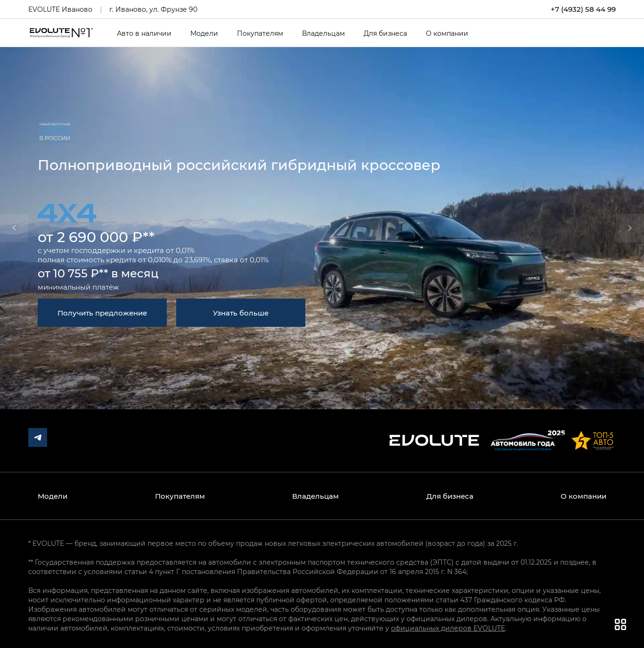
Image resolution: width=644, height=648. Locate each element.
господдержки (98, 250)
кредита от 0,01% (164, 250)
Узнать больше (241, 313)
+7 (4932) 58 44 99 (583, 9)
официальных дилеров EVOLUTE (448, 628)
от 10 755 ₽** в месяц (98, 273)
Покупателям (260, 33)
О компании (447, 33)
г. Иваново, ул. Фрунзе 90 (153, 9)
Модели (204, 33)
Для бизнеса (385, 33)
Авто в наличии (144, 33)
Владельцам (323, 33)
